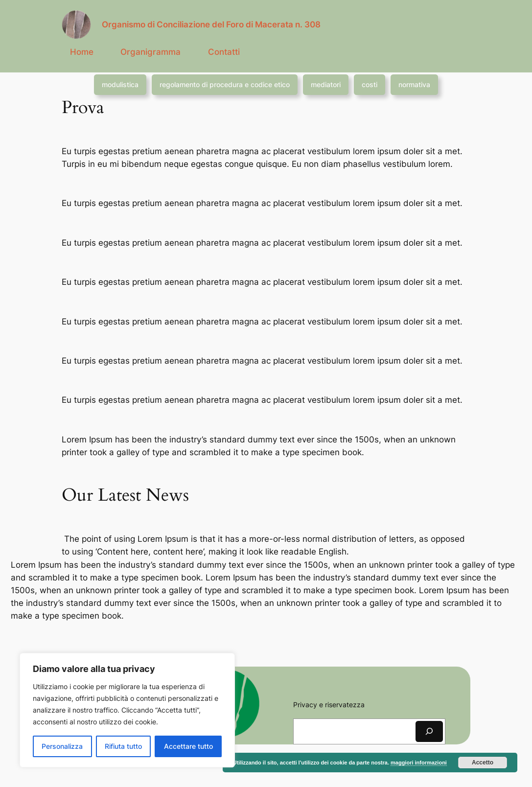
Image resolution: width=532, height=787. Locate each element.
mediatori (326, 84)
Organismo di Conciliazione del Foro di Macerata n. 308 (211, 24)
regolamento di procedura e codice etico (225, 84)
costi (370, 84)
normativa (414, 84)
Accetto (483, 763)
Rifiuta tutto (123, 746)
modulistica (120, 84)
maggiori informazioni (419, 763)
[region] (127, 710)
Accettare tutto (188, 746)
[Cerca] (429, 731)
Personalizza (62, 746)
